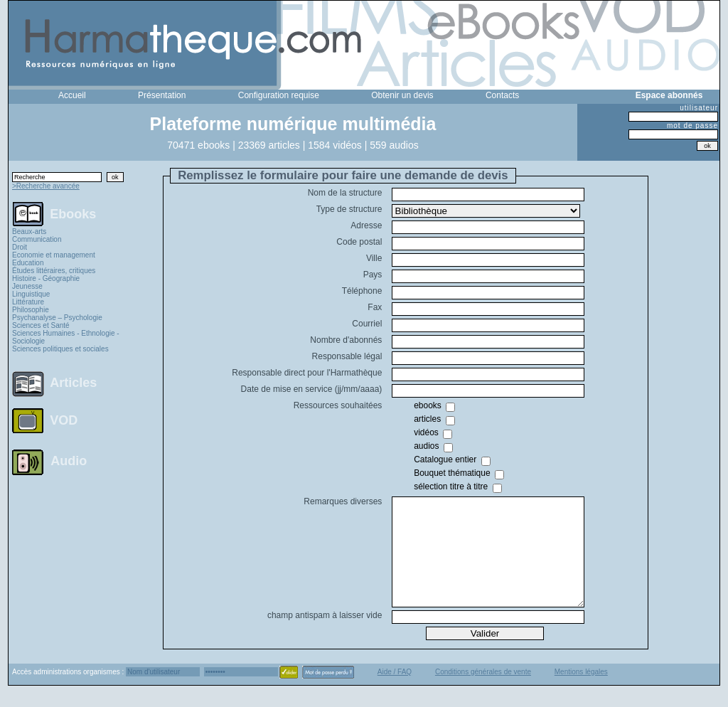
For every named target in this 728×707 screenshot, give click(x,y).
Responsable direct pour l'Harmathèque (307, 373)
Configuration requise (279, 95)
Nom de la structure (345, 193)
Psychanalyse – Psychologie (57, 318)
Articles (73, 383)
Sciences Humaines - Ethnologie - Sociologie (66, 337)
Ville (374, 258)
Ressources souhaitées (338, 405)
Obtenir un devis (402, 95)
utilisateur (699, 108)
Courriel (367, 324)
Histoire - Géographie (46, 278)
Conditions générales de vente (483, 693)
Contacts (502, 95)
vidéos (426, 432)
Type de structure (349, 209)
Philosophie (31, 310)
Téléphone (362, 291)
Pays (373, 275)
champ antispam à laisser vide (325, 637)
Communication (37, 239)
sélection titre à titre (451, 487)
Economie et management (54, 255)
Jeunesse (27, 286)
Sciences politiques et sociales (60, 349)
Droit (20, 247)
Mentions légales (581, 693)
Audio (69, 460)
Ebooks (73, 213)
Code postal (359, 242)
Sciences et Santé (41, 325)
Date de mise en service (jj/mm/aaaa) (312, 389)
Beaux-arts (29, 232)
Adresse (366, 225)
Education (28, 263)
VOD (64, 420)
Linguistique (31, 294)
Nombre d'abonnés (346, 340)
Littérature (28, 302)
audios (426, 446)
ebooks (428, 405)
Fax (375, 307)
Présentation (162, 95)
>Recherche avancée (46, 186)
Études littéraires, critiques (54, 271)
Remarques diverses (343, 501)
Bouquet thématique (452, 473)
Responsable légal (347, 356)
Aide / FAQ (395, 693)
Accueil (72, 95)
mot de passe (692, 126)
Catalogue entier (445, 459)
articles (427, 419)
